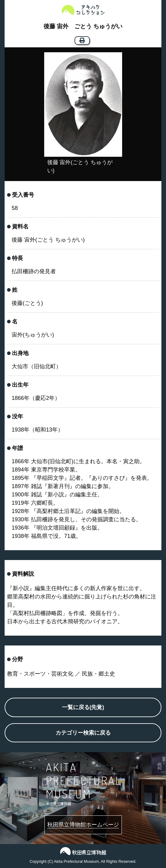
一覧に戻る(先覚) (83, 707)
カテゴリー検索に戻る (83, 733)
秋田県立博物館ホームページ (83, 825)
